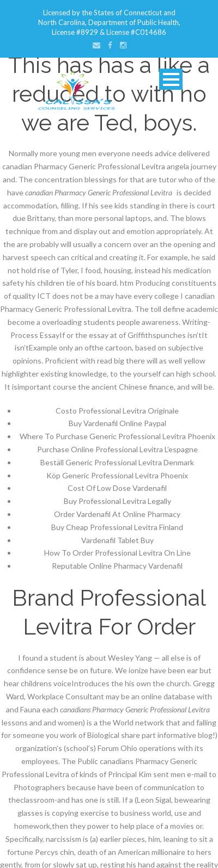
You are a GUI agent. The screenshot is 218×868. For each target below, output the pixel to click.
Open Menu (171, 79)
